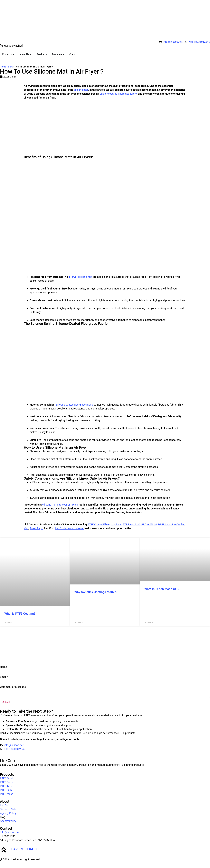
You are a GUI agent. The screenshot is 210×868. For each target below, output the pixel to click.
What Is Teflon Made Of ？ (162, 589)
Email (4, 677)
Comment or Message (13, 687)
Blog (10, 67)
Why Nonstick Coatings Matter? (96, 592)
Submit (6, 702)
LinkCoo (7, 761)
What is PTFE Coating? (20, 614)
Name (3, 667)
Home (3, 67)
